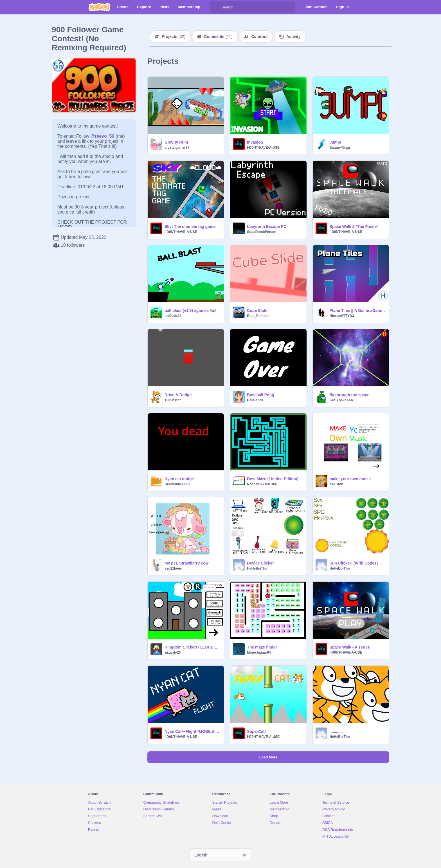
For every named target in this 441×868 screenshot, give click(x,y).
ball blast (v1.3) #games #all (190, 311)
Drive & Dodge (178, 395)
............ (336, 731)
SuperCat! (256, 731)
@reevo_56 (102, 136)
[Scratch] (99, 7)
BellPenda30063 (177, 484)
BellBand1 (255, 400)
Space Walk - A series (350, 647)
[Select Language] (220, 855)
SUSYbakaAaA (341, 400)
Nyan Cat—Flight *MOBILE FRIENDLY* (193, 731)
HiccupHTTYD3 (342, 316)
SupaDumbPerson (262, 232)
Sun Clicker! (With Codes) (354, 563)
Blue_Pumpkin (259, 316)
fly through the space (350, 395)
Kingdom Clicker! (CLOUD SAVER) (193, 647)
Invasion (255, 142)
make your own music (350, 479)
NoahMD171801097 (262, 484)
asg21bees (173, 568)
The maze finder (262, 647)
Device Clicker (260, 563)
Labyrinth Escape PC (267, 226)
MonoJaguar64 (259, 652)
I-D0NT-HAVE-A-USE (263, 148)
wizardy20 (173, 652)
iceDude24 (173, 316)
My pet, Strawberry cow (186, 563)
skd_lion (337, 484)
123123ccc (173, 400)
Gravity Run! (176, 142)
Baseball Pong (260, 395)
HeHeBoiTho (257, 568)
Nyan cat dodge (179, 479)
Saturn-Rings (340, 148)
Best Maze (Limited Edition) (273, 479)
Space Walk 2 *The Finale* (354, 226)
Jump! (336, 142)
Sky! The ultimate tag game (190, 226)
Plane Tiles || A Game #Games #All (358, 311)
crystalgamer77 (177, 148)
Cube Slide (257, 311)
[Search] (216, 7)
